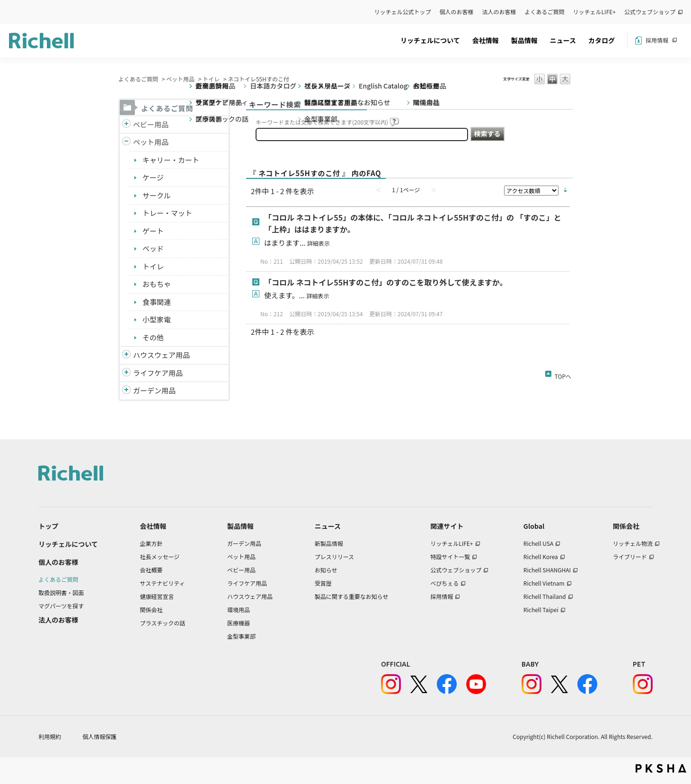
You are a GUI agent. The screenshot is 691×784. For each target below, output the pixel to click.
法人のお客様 (499, 12)
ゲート (153, 231)
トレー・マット (167, 213)
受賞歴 (323, 583)
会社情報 (486, 40)
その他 (153, 337)
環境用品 (239, 610)
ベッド (153, 248)
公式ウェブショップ (650, 12)
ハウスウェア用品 (161, 355)
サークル (157, 195)
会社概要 (151, 570)
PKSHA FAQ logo (661, 768)
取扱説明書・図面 (61, 592)
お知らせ (326, 570)
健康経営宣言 (157, 596)
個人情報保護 (99, 736)
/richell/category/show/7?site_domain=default (126, 355)
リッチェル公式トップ (403, 12)
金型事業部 (241, 636)
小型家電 (157, 319)
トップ (48, 526)
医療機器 (239, 623)
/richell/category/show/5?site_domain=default (126, 125)
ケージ (153, 177)
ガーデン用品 (154, 390)
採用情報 (657, 40)
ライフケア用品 (158, 373)
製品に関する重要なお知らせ (352, 596)
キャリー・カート (171, 160)
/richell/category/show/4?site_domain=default (126, 142)
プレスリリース (334, 557)
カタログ (602, 40)
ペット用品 (180, 79)
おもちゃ (157, 284)
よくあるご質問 (545, 12)
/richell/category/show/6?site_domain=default (126, 373)
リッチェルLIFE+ (594, 12)
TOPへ (563, 374)
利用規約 (50, 736)
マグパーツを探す (61, 606)
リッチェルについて (430, 40)
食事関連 (157, 302)
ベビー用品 (151, 124)
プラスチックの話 (163, 623)
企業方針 (151, 543)
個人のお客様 (457, 12)
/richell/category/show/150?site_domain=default (126, 391)
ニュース (563, 40)
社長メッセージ (160, 557)
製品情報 (524, 40)
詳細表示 (319, 243)
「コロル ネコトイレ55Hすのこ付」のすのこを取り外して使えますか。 (386, 282)
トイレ (211, 79)
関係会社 (151, 610)
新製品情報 (329, 543)
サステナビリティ (163, 583)
